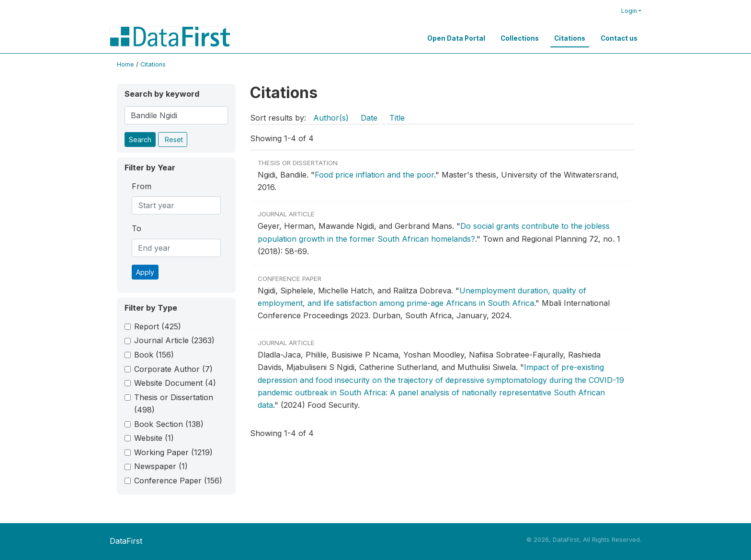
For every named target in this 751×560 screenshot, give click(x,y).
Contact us (619, 38)
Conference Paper (178, 481)
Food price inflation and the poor (374, 175)
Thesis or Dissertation (174, 403)
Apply (145, 272)
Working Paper (173, 452)
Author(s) (331, 118)
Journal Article (174, 340)
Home (125, 64)
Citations (570, 38)
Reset (174, 140)
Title (397, 118)
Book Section (169, 424)
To (137, 228)
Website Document (175, 383)
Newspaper (161, 466)
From (142, 186)
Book (154, 355)
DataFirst (126, 541)
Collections (520, 38)
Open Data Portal (456, 38)
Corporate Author (173, 369)
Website (154, 438)
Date (369, 118)
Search (140, 140)
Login (629, 11)
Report (158, 326)
